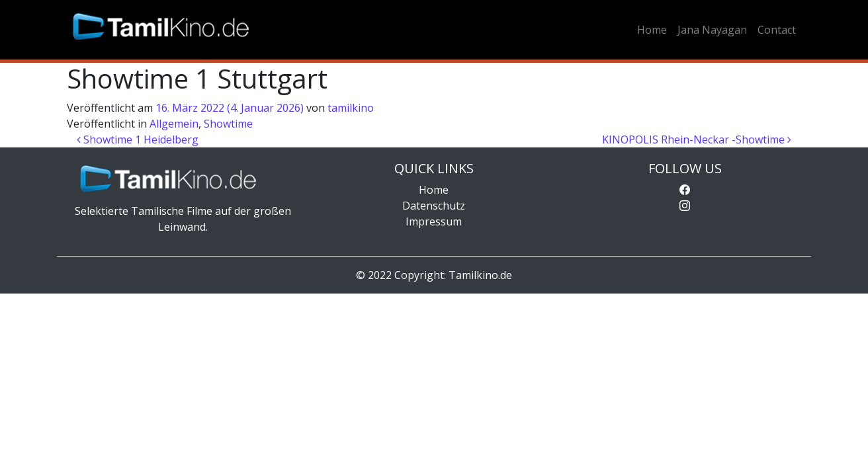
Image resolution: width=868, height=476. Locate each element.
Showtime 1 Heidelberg (138, 139)
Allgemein (174, 124)
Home (652, 30)
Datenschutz (434, 206)
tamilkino (351, 108)
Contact (777, 30)
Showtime (228, 124)
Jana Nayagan (712, 30)
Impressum (434, 221)
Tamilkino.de (480, 275)
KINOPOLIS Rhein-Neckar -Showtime (697, 139)
